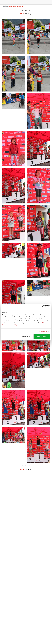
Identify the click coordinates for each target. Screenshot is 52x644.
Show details (43, 331)
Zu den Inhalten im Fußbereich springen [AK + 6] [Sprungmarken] (0, 0)
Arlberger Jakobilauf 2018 (17, 6)
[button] (21, 14)
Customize (26, 337)
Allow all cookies (42, 337)
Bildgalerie (5, 6)
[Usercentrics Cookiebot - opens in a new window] (43, 306)
